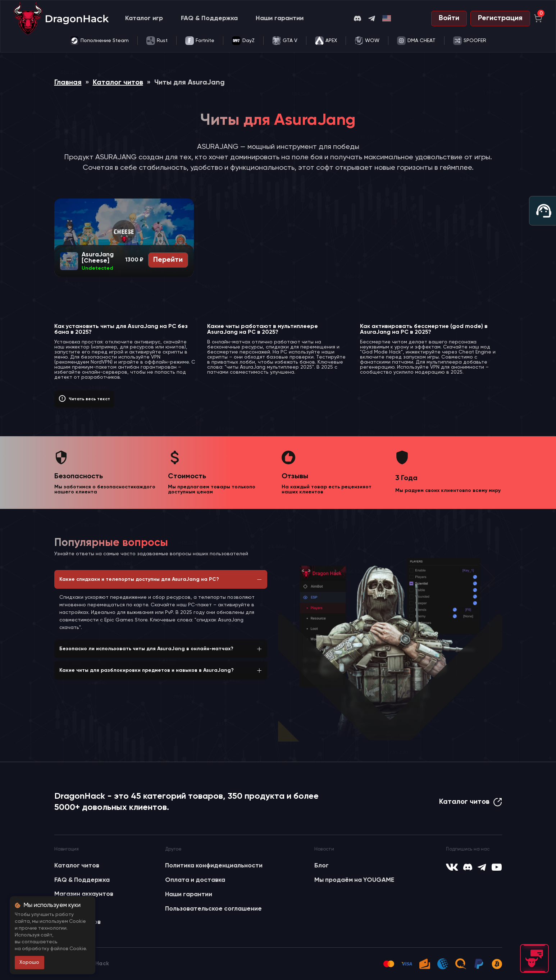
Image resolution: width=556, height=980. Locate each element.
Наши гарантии (280, 18)
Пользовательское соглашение (213, 909)
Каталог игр (144, 18)
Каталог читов (118, 83)
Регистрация (500, 18)
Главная (68, 83)
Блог (322, 866)
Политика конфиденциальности (214, 866)
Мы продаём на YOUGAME (354, 880)
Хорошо (29, 962)
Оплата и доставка (195, 880)
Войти (449, 18)
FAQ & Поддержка (209, 18)
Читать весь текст (89, 399)
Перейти (168, 260)
